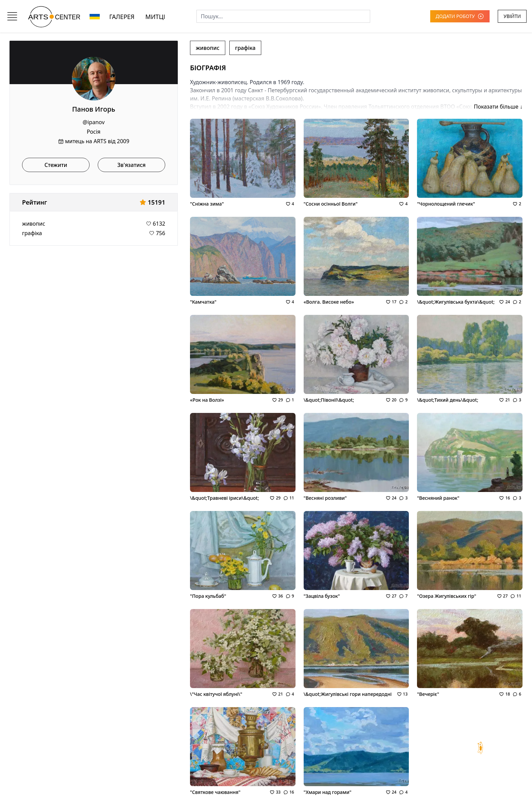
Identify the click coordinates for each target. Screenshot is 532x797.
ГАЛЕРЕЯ (122, 17)
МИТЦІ (155, 17)
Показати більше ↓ (498, 107)
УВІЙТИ (512, 16)
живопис (34, 224)
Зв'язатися (132, 165)
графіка (32, 233)
